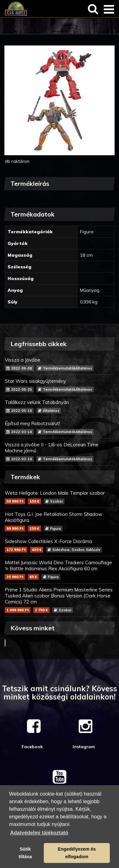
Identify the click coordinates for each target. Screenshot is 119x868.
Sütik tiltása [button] (25, 853)
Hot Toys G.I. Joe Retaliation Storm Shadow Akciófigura (60, 521)
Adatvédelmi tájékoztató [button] (39, 833)
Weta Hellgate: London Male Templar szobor (60, 497)
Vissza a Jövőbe (60, 364)
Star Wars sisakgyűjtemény (60, 385)
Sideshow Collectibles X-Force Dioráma (60, 545)
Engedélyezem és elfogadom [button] (77, 853)
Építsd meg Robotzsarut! (60, 428)
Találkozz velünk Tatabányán (60, 406)
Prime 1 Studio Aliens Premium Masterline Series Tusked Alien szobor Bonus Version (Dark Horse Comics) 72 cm (60, 600)
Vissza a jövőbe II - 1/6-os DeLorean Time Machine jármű (60, 452)
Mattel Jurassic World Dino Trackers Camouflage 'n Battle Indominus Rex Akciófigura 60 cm (60, 570)
